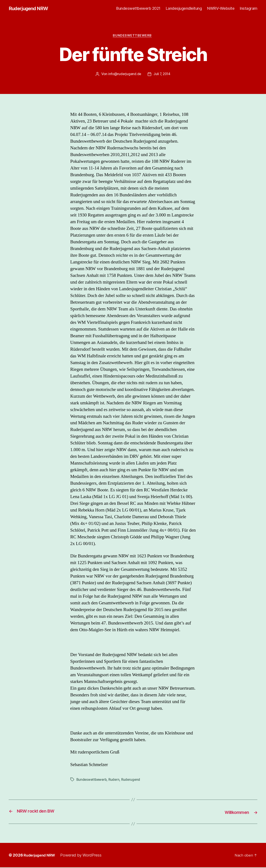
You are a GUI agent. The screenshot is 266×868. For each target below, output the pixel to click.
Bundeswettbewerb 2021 (138, 9)
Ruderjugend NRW (30, 9)
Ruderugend (133, 781)
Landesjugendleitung (184, 9)
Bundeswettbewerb (133, 37)
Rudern (116, 781)
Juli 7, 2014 (162, 75)
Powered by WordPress (84, 856)
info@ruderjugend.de (124, 75)
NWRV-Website (221, 9)
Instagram (249, 9)
